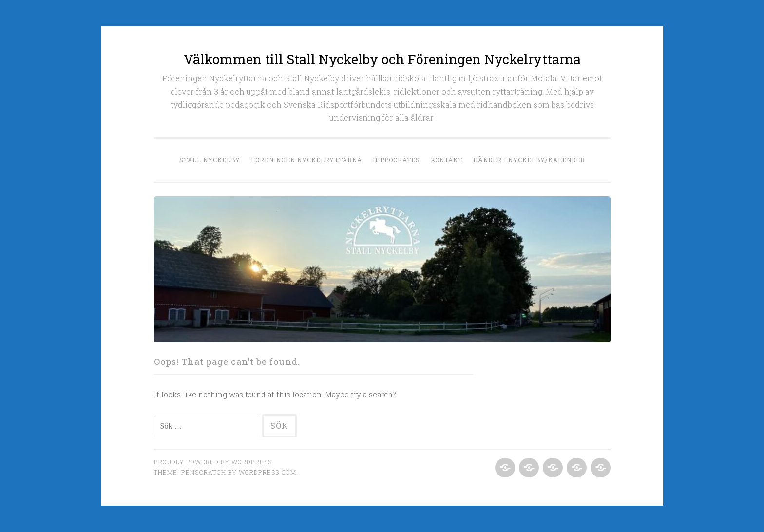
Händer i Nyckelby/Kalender (529, 160)
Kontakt (447, 160)
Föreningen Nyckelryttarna (306, 160)
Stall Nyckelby (210, 160)
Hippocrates (396, 160)
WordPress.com (267, 472)
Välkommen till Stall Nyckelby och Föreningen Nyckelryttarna (382, 59)
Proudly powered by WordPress (213, 462)
